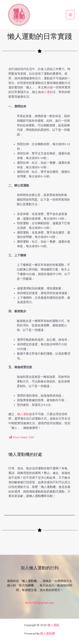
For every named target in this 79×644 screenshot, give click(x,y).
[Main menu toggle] (70, 15)
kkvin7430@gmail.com (39, 603)
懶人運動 (47, 92)
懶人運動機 (47, 633)
